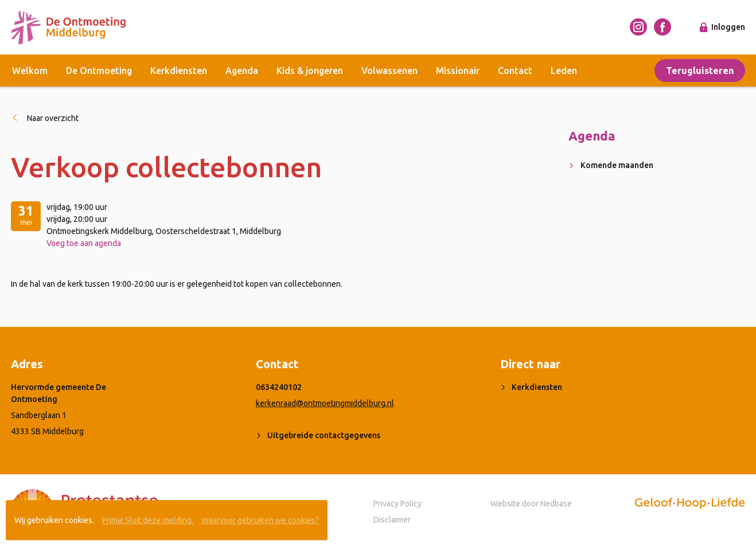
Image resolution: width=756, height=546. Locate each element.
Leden (564, 71)
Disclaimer (392, 520)
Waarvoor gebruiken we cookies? (260, 520)
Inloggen (728, 27)
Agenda (242, 71)
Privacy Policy (398, 504)
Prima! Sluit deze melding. (148, 520)
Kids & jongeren (310, 71)
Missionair (458, 71)
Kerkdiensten (179, 71)
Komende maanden (617, 165)
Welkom (30, 71)
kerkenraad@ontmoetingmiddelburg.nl (325, 403)
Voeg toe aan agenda (84, 243)
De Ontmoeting (99, 71)
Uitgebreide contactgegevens (324, 435)
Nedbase (556, 504)
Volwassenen (389, 71)
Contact (515, 71)
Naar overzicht (53, 118)
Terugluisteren (700, 71)
